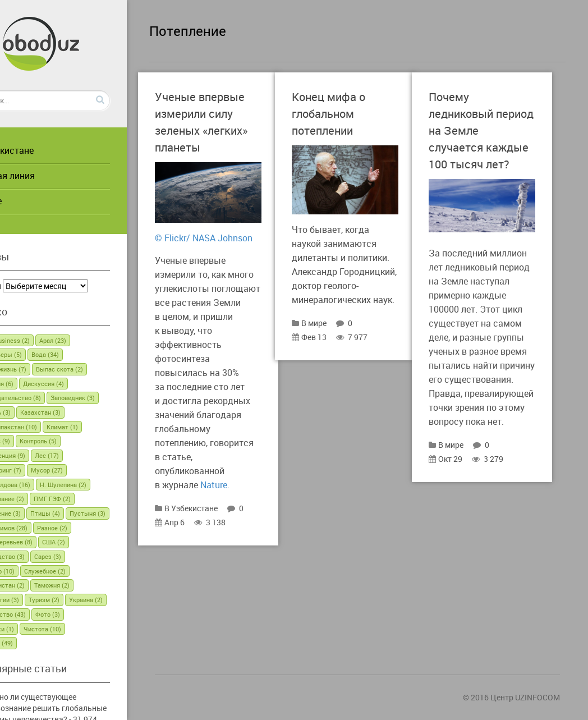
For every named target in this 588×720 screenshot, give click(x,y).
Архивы (31, 286)
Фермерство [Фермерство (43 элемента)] (89, 614)
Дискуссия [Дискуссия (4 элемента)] (88, 384)
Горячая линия (48, 176)
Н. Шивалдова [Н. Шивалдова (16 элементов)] (48, 485)
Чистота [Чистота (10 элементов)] (121, 629)
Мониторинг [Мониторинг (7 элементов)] (43, 470)
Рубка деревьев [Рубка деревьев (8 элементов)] (89, 542)
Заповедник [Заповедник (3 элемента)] (117, 398)
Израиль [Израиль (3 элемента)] (38, 412)
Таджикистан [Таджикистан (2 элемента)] (45, 585)
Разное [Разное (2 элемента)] (36, 542)
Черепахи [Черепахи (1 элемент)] (74, 629)
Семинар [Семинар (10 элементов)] (40, 571)
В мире (31, 201)
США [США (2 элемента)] (32, 556)
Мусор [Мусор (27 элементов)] (91, 470)
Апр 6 (231, 571)
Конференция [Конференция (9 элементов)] (45, 455)
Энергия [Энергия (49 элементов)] (39, 643)
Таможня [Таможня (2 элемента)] (96, 585)
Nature (250, 534)
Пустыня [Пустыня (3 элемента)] (39, 528)
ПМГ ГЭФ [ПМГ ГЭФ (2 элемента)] (97, 499)
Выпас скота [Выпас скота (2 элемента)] (104, 369)
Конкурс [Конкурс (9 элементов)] (38, 441)
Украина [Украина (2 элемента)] (38, 614)
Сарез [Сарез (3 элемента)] (125, 556)
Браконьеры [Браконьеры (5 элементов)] (43, 354)
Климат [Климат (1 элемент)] (107, 427)
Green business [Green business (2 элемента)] (47, 340)
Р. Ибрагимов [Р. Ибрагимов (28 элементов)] (92, 528)
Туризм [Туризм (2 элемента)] (88, 600)
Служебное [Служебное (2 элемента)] (89, 571)
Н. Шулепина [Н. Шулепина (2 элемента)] (107, 485)
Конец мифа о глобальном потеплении (364, 113)
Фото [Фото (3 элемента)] (33, 629)
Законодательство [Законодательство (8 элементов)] (53, 398)
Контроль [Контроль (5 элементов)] (82, 441)
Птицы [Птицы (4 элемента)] (89, 513)
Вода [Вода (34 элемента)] (89, 354)
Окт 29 (481, 540)
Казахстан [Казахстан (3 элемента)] (85, 412)
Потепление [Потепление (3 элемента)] (43, 513)
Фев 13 (345, 357)
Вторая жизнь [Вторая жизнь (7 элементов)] (46, 369)
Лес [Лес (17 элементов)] (91, 455)
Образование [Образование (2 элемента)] (45, 499)
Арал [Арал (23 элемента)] (97, 340)
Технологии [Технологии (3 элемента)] (42, 600)
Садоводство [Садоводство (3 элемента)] (77, 556)
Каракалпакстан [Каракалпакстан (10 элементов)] (51, 427)
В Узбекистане (47, 150)
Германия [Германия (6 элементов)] (39, 384)
